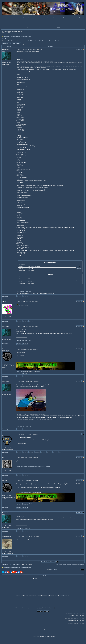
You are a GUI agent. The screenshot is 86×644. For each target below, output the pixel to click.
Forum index (7, 37)
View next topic (81, 44)
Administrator (63, 596)
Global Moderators (12, 41)
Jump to (48, 570)
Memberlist (41, 17)
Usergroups (48, 17)
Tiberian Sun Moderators (54, 41)
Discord (38, 372)
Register (54, 17)
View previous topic (72, 44)
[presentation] (16, 602)
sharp (40, 608)
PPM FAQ (15, 17)
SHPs (30, 37)
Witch (4, 39)
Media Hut (24, 37)
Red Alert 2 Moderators (43, 41)
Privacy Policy (29, 17)
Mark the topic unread (61, 44)
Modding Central (16, 37)
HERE (59, 27)
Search (35, 17)
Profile (59, 17)
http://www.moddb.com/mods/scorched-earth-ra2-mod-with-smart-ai (33, 466)
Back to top (5, 296)
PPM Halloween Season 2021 (24, 292)
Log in (84, 17)
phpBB (42, 629)
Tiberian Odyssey (21, 372)
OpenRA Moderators (32, 41)
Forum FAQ (21, 17)
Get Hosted (8, 17)
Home (3, 17)
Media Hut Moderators (22, 41)
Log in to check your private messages (71, 17)
